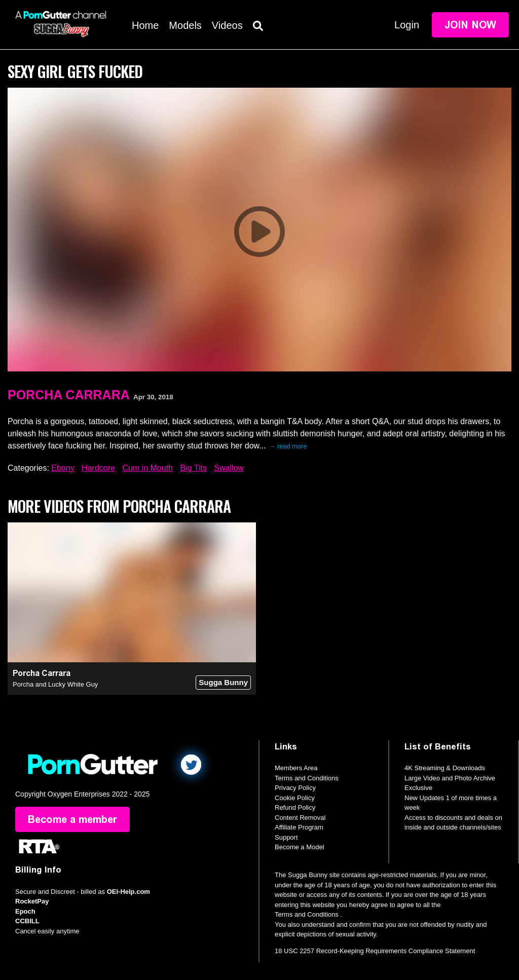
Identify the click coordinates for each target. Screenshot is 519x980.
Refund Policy (295, 807)
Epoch (25, 911)
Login (407, 25)
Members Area (296, 768)
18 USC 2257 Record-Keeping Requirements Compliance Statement (375, 951)
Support (286, 837)
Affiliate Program (299, 827)
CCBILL (27, 921)
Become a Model (300, 847)
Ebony (63, 468)
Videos (227, 25)
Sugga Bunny (223, 682)
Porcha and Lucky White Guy (55, 684)
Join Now (470, 25)
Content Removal (300, 818)
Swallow (229, 468)
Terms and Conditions (307, 778)
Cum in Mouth (147, 468)
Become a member (72, 819)
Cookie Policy (295, 798)
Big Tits (193, 468)
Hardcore (98, 468)
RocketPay (32, 901)
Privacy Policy (295, 788)
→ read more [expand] (288, 446)
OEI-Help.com (128, 892)
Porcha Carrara (69, 395)
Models (185, 25)
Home (145, 25)
